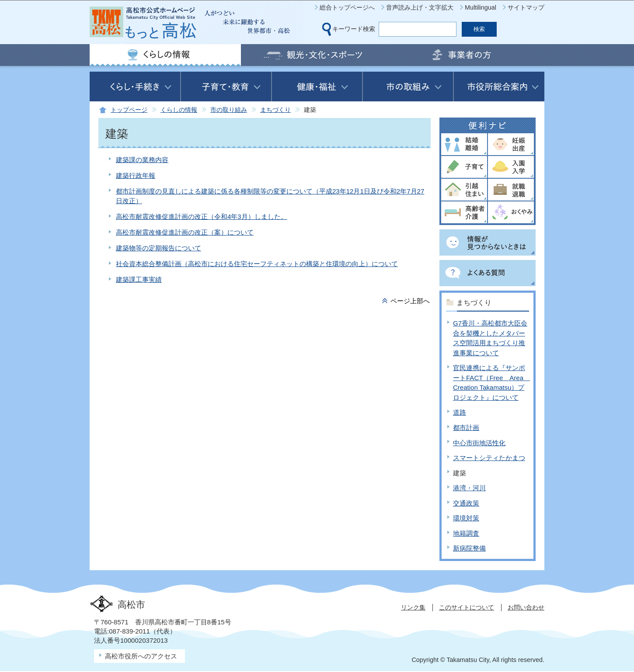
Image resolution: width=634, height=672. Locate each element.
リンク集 (413, 607)
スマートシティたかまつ (489, 458)
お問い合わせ (526, 607)
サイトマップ (526, 7)
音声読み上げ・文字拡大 (420, 7)
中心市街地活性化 (479, 443)
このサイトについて (467, 607)
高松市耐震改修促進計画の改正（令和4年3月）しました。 (202, 216)
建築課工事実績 (139, 279)
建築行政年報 (136, 175)
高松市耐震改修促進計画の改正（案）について (185, 232)
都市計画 (466, 428)
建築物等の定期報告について (158, 248)
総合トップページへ (347, 7)
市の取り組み (229, 110)
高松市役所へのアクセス (141, 656)
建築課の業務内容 (142, 160)
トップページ (129, 110)
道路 (460, 412)
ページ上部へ (410, 301)
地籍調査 (466, 533)
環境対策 (466, 518)
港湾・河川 (469, 488)
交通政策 (466, 503)
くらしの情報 (179, 110)
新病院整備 (469, 548)
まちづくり (275, 110)
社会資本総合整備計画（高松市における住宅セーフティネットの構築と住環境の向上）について (257, 264)
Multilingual (481, 7)
